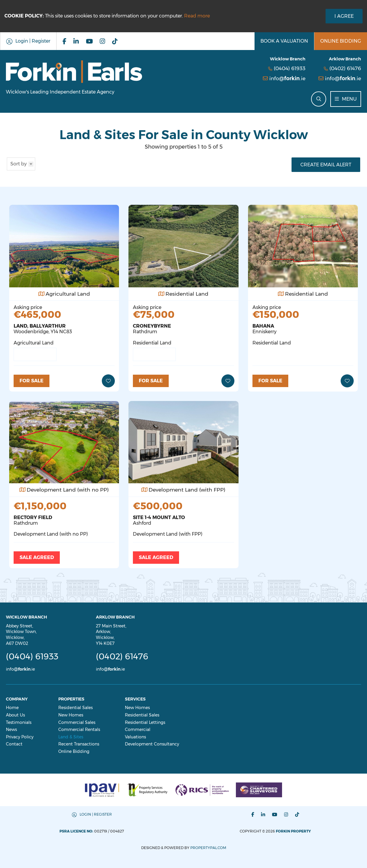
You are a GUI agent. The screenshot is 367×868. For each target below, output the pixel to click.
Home (12, 708)
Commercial (138, 729)
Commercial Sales (77, 722)
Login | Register (96, 814)
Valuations (135, 737)
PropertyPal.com (208, 848)
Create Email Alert (326, 165)
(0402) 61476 (345, 68)
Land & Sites (71, 737)
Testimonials (19, 722)
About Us (15, 715)
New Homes (71, 715)
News (11, 729)
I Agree (344, 16)
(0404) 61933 (290, 68)
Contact (14, 744)
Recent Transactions (79, 744)
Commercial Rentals (79, 729)
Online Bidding (74, 751)
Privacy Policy (20, 737)
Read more (197, 16)
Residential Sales (75, 708)
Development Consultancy (152, 744)
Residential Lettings (145, 722)
